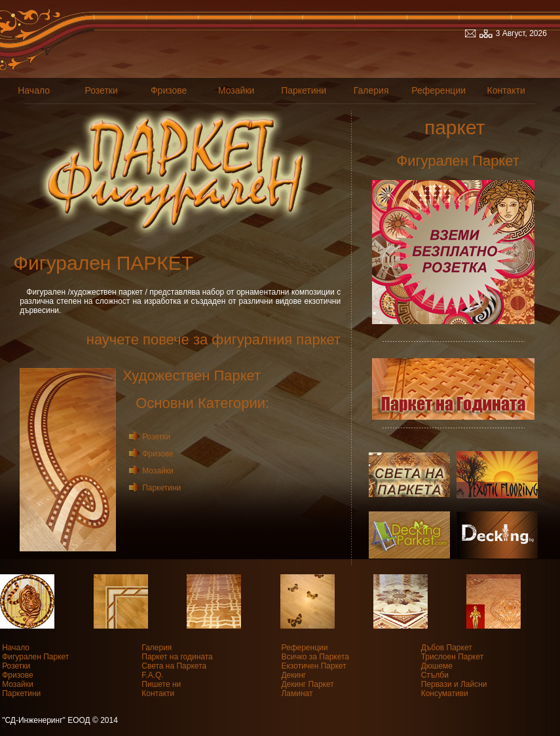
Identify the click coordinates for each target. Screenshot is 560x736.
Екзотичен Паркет (313, 666)
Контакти (506, 90)
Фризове (169, 90)
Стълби (435, 675)
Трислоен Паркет (453, 657)
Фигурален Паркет (35, 657)
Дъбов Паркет (447, 648)
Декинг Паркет (307, 684)
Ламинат (297, 693)
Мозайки (236, 90)
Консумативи (445, 693)
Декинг (293, 675)
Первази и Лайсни (454, 684)
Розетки (101, 90)
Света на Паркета (174, 666)
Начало (34, 90)
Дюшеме (437, 666)
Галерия (371, 90)
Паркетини (304, 90)
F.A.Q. (152, 675)
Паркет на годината (177, 657)
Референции (439, 90)
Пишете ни (161, 684)
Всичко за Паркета (315, 657)
